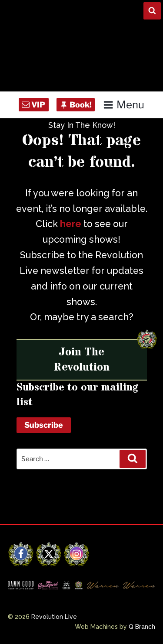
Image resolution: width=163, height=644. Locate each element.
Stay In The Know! (82, 125)
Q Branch (142, 627)
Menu (124, 105)
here (71, 224)
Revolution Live (54, 617)
